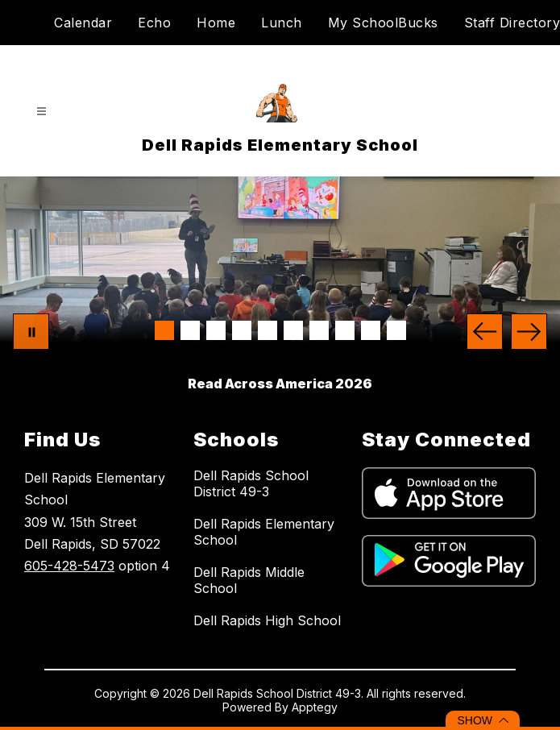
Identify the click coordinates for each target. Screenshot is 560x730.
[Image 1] (164, 330)
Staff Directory (512, 23)
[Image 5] (268, 330)
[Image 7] (319, 330)
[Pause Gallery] (31, 332)
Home (216, 23)
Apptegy (315, 707)
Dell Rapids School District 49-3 (251, 483)
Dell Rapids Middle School (249, 580)
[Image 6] (293, 330)
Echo (154, 23)
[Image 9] (371, 330)
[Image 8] (345, 330)
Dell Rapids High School (267, 620)
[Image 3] (216, 330)
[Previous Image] (485, 332)
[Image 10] (396, 330)
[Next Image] (529, 332)
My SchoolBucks (383, 23)
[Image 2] (190, 330)
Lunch (282, 23)
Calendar (83, 23)
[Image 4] (242, 330)
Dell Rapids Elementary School (264, 532)
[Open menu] (41, 112)
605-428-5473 (69, 566)
